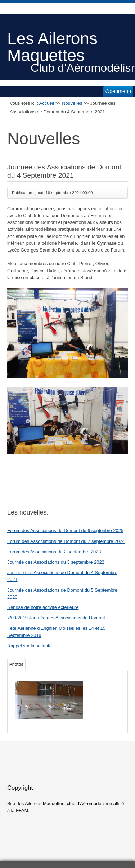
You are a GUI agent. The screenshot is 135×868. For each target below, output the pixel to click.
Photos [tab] (16, 664)
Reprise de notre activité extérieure (43, 607)
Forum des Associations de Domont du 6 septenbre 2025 (65, 531)
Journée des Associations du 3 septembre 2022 (56, 562)
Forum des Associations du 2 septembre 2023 (54, 552)
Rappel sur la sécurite (30, 646)
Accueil (47, 103)
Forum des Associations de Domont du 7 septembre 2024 (66, 541)
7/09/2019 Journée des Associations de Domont (56, 618)
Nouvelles (72, 103)
